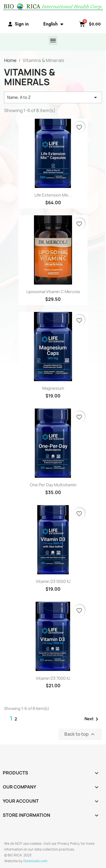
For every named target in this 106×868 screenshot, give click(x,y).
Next (92, 719)
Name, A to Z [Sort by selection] (53, 97)
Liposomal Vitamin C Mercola (53, 292)
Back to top (80, 734)
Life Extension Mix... (53, 195)
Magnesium (53, 388)
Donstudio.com (35, 861)
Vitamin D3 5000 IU (53, 581)
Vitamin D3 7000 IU (53, 678)
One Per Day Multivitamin (53, 485)
